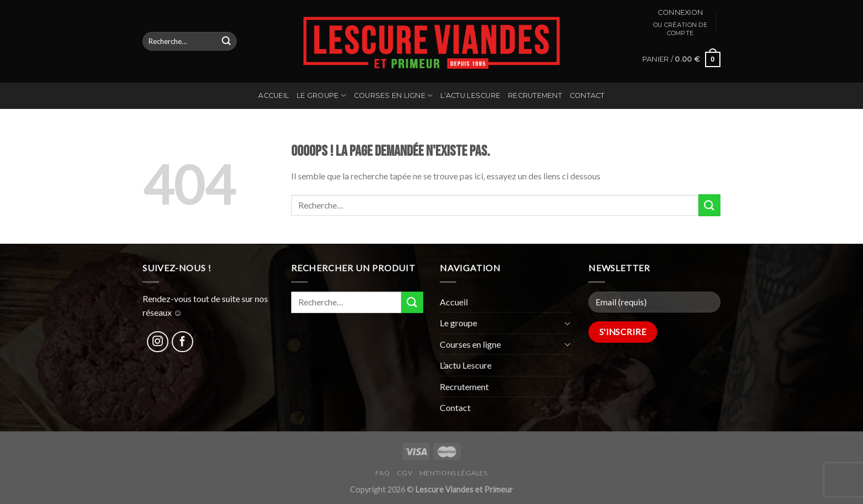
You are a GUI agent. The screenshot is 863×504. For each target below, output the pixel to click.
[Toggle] (567, 323)
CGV (405, 473)
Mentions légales (454, 473)
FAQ (383, 473)
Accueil (274, 95)
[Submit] (226, 41)
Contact (587, 95)
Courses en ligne (394, 95)
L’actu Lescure (470, 95)
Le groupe (321, 95)
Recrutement (535, 95)
